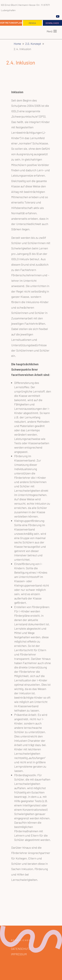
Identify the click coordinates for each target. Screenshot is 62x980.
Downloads (52, 23)
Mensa (32, 23)
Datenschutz (21, 949)
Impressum (19, 954)
